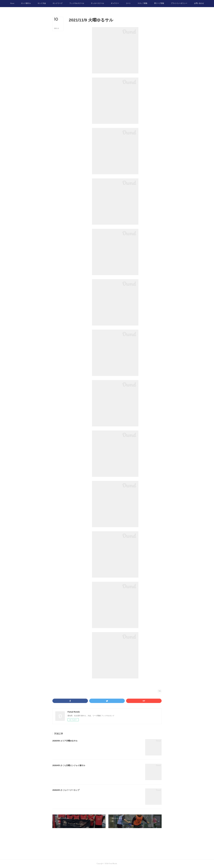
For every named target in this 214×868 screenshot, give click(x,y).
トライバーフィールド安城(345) (86, 684)
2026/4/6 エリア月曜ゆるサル (65, 741)
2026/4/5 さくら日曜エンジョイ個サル (69, 765)
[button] (12, 4)
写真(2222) (72, 684)
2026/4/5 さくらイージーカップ (66, 790)
